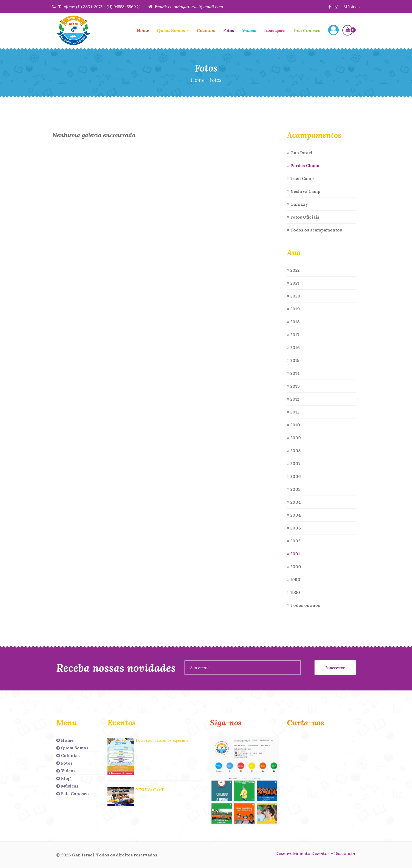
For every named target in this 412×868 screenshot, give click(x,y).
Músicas (352, 7)
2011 (293, 412)
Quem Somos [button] (173, 30)
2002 (294, 541)
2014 (293, 373)
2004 (294, 502)
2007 (294, 463)
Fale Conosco (307, 30)
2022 (293, 270)
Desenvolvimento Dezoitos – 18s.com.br (316, 853)
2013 (293, 386)
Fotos (229, 30)
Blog (63, 778)
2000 (294, 567)
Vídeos (249, 30)
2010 (293, 425)
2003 (294, 528)
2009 (294, 438)
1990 (294, 579)
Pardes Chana (303, 165)
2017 (293, 335)
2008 (294, 451)
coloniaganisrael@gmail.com (196, 7)
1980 (293, 592)
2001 (293, 554)
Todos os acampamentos (314, 230)
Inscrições (275, 30)
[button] (333, 31)
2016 (293, 347)
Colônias (206, 30)
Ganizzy (297, 204)
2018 (293, 322)
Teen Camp (300, 178)
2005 (294, 489)
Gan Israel (300, 153)
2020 (294, 296)
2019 (293, 309)
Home (143, 30)
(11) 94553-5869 (124, 7)
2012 (293, 399)
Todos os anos (303, 605)
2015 (293, 360)
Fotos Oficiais (303, 217)
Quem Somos (72, 748)
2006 (294, 476)
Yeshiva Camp (304, 191)
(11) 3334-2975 (89, 7)
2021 (293, 283)
